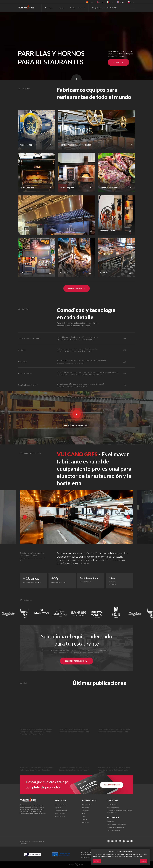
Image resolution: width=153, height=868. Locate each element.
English (101, 2)
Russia (132, 2)
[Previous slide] (25, 517)
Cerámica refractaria (61, 811)
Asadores (58, 808)
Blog (84, 813)
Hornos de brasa (60, 813)
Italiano (111, 2)
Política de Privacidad (113, 830)
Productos (48, 8)
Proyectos (86, 811)
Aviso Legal (110, 821)
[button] (118, 62)
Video (84, 816)
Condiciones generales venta (116, 827)
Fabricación (86, 808)
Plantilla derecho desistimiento (116, 824)
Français (122, 2)
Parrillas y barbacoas (61, 805)
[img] (87, 2)
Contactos (82, 8)
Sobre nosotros (87, 805)
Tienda (72, 8)
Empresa (61, 8)
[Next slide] (128, 517)
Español (91, 2)
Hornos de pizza (60, 816)
